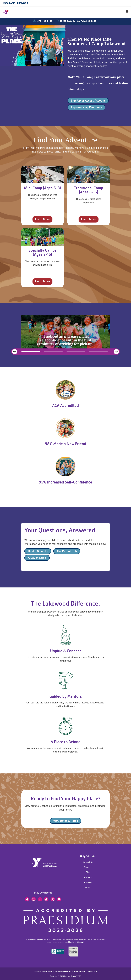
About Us (88, 867)
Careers (88, 877)
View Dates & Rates (66, 821)
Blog (88, 872)
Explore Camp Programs (86, 107)
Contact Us (88, 862)
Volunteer (88, 882)
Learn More (42, 219)
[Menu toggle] (127, 11)
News (88, 888)
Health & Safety (38, 551)
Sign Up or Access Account (88, 101)
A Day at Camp (37, 558)
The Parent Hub (67, 551)
